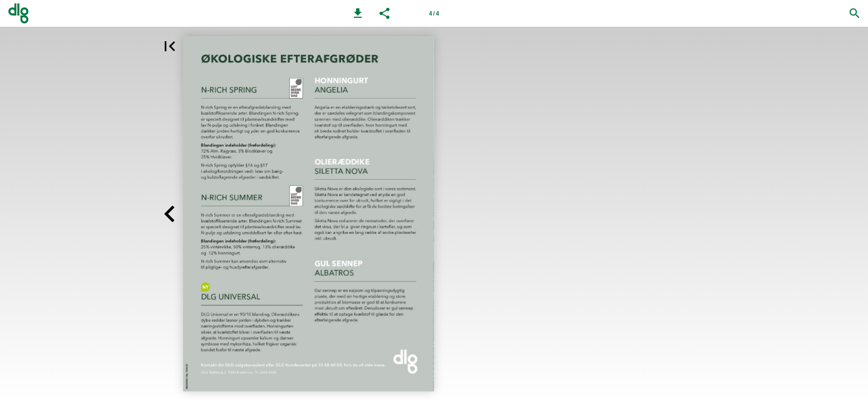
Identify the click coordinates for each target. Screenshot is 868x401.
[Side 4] (434, 13)
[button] (358, 13)
